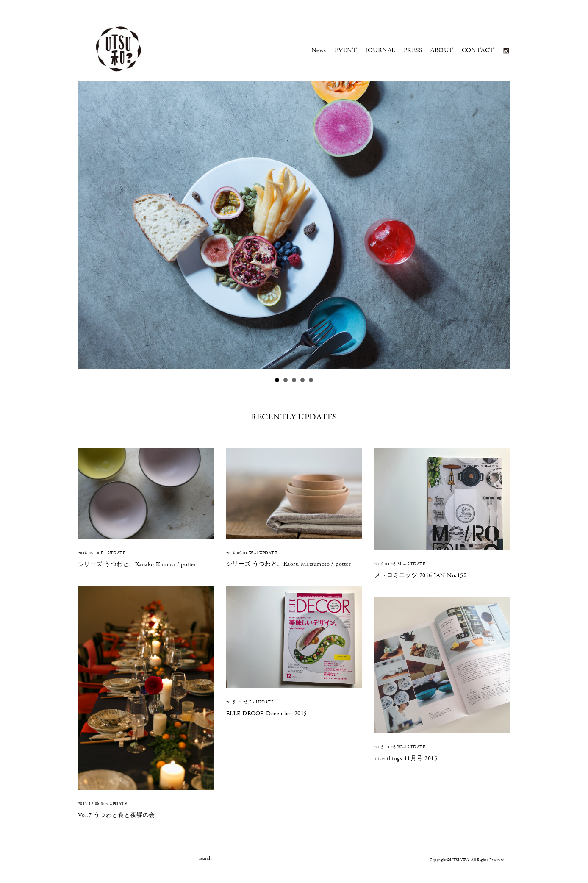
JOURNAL (380, 50)
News (319, 50)
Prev (90, 228)
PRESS (413, 50)
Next (498, 228)
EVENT (346, 50)
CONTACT (478, 50)
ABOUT (442, 50)
